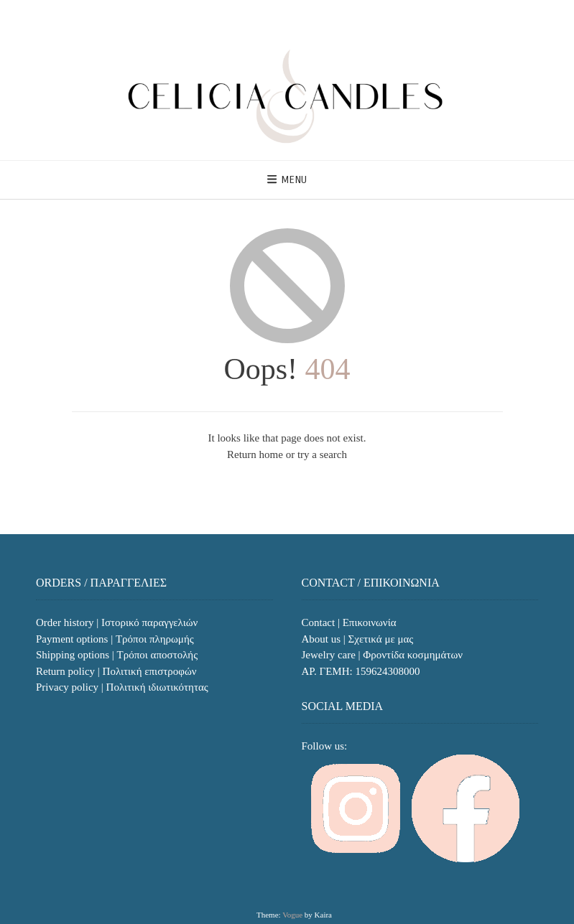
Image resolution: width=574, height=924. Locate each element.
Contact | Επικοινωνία (349, 622)
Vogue (292, 915)
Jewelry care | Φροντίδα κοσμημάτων (383, 655)
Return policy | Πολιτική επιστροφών (116, 671)
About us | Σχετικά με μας (358, 639)
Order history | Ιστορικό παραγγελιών (117, 622)
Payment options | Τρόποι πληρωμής (115, 639)
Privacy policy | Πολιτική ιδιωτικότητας (122, 687)
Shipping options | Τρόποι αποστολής (117, 655)
